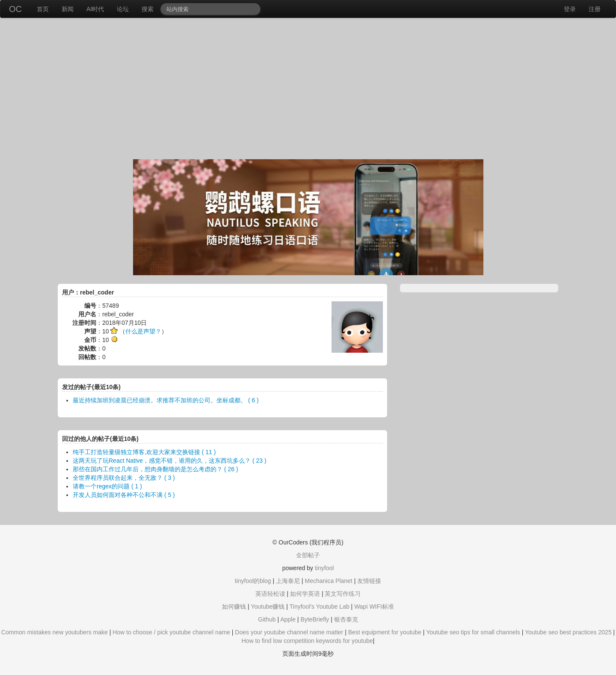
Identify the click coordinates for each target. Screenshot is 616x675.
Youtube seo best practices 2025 (568, 632)
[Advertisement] (308, 91)
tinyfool (324, 568)
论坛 (123, 9)
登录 (570, 9)
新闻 (68, 9)
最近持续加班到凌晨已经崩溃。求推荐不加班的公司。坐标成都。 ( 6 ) (166, 400)
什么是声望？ (143, 331)
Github (267, 619)
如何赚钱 (234, 607)
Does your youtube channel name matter (289, 632)
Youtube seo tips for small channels (473, 632)
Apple (288, 619)
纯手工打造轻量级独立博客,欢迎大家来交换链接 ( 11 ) (144, 452)
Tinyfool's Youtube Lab (320, 607)
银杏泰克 (346, 619)
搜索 (148, 9)
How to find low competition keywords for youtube (307, 641)
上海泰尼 (288, 581)
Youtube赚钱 (268, 607)
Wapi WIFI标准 (374, 607)
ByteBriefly (315, 619)
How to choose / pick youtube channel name (171, 632)
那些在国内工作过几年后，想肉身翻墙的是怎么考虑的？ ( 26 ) (155, 469)
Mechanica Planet (328, 581)
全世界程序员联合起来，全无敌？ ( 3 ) (124, 478)
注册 (595, 9)
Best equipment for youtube (385, 632)
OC (15, 9)
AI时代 (95, 9)
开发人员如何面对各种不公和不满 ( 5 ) (124, 495)
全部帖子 (308, 555)
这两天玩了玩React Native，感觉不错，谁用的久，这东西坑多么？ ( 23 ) (170, 461)
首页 (43, 9)
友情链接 (369, 581)
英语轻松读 (270, 594)
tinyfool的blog (253, 581)
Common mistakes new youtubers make (55, 632)
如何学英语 (305, 594)
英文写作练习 (343, 594)
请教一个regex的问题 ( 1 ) (107, 486)
